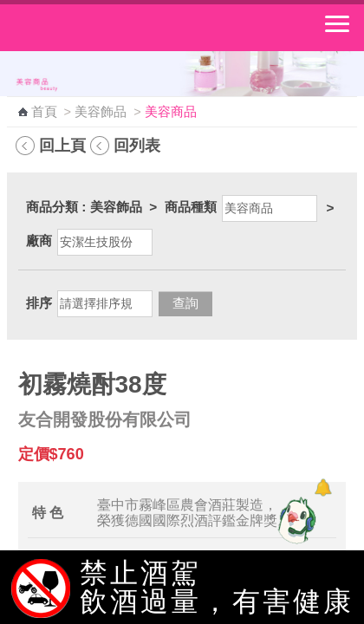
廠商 (39, 240)
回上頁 (62, 145)
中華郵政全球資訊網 (108, 28)
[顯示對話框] (323, 487)
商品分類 (52, 207)
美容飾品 (101, 112)
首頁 (44, 112)
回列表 (137, 145)
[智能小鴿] (295, 520)
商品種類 (191, 207)
